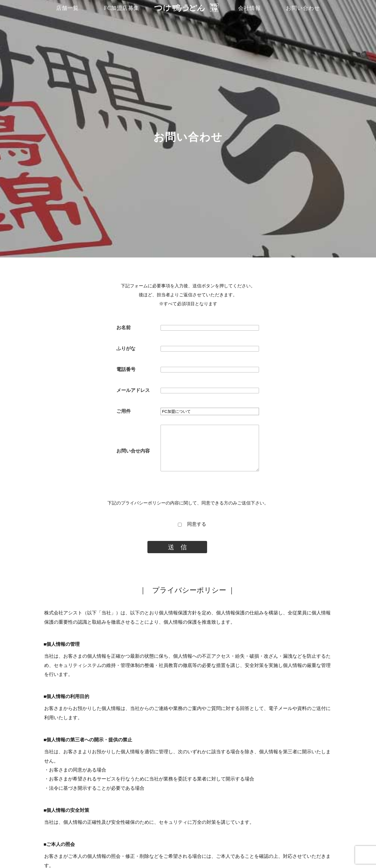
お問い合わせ (303, 8)
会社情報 (249, 8)
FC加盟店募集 (122, 8)
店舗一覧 (67, 8)
